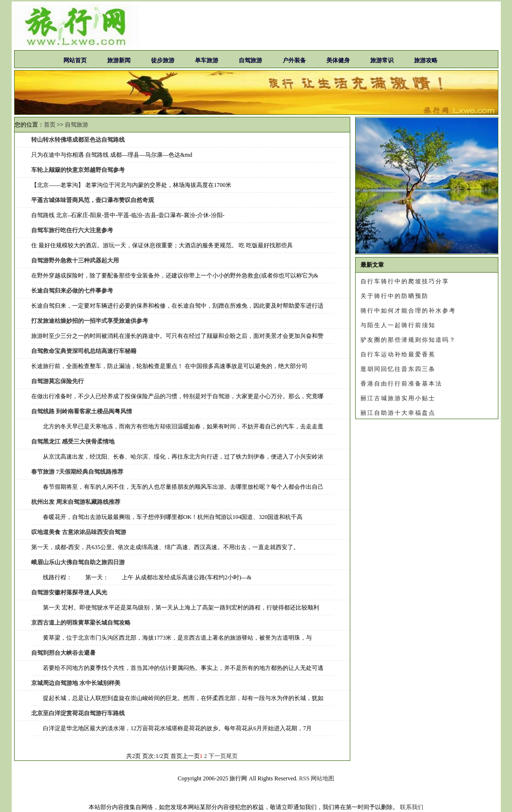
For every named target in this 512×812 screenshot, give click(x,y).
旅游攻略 (426, 60)
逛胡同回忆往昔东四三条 (398, 369)
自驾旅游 (250, 60)
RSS (304, 778)
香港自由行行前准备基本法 (401, 384)
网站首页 (75, 60)
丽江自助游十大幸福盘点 (398, 413)
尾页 (232, 756)
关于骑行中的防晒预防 (395, 296)
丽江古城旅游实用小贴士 (398, 398)
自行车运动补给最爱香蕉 (398, 354)
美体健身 (338, 60)
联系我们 (412, 807)
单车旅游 (207, 60)
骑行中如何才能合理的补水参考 (408, 311)
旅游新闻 (119, 60)
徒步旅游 (163, 60)
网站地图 (322, 778)
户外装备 (294, 60)
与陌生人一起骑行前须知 (398, 325)
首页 (50, 125)
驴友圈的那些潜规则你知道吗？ (408, 340)
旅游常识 (382, 60)
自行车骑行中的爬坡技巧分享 (405, 281)
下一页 (217, 756)
